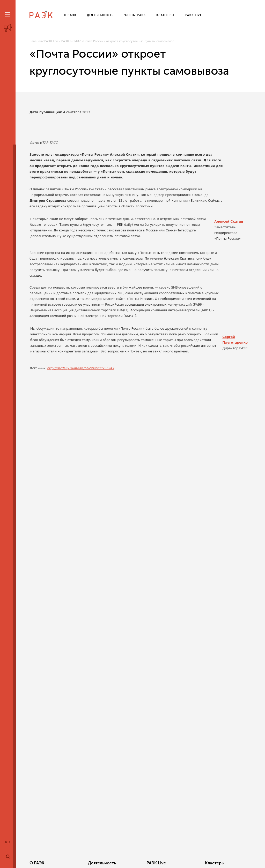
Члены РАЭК (229, 863)
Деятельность (90, 863)
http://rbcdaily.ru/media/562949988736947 (81, 368)
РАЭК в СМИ (70, 41)
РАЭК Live (51, 41)
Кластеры (180, 863)
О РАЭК (37, 863)
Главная (36, 41)
